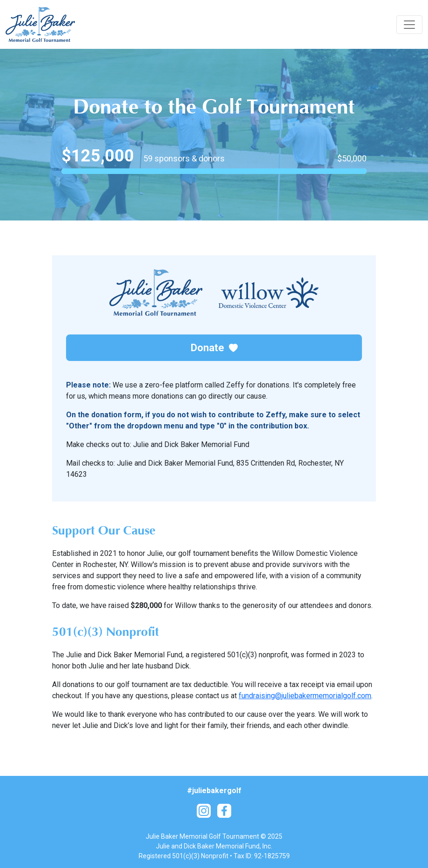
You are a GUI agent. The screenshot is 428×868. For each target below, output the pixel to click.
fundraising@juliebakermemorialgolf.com (305, 696)
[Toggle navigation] (409, 25)
